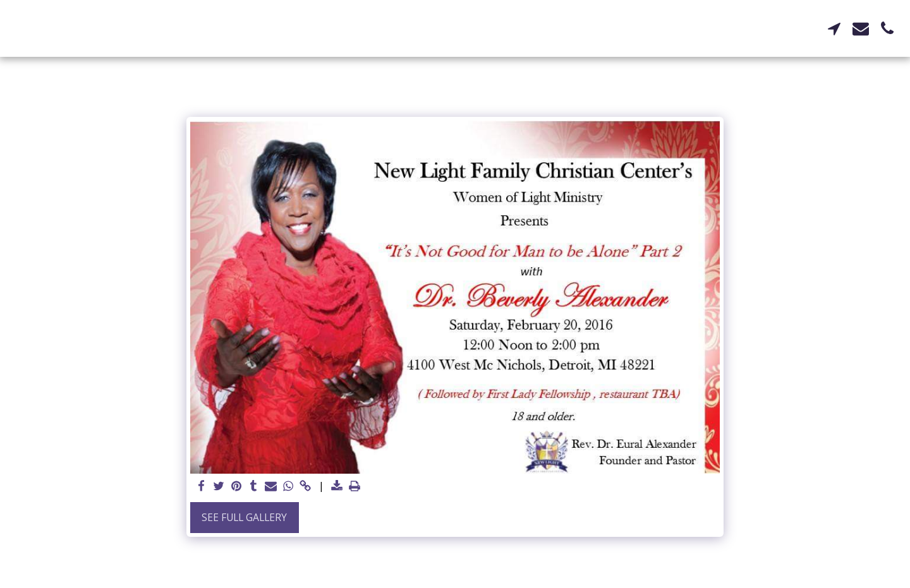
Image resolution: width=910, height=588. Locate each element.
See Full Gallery (244, 517)
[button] (834, 28)
